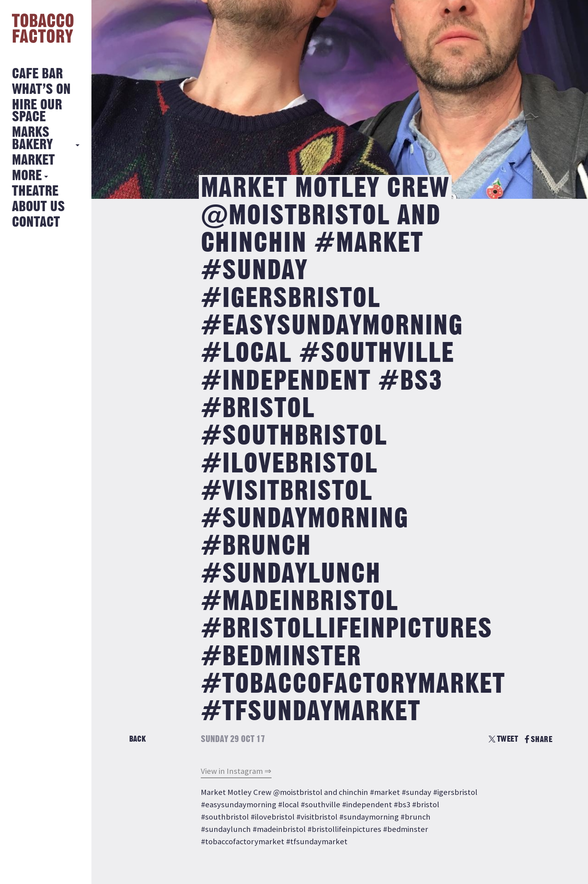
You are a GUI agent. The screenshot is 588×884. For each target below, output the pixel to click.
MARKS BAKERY (32, 139)
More (27, 176)
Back (138, 739)
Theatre (35, 191)
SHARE (539, 739)
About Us (38, 207)
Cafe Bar (37, 74)
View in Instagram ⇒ (236, 771)
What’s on (41, 90)
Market (33, 160)
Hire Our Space (37, 111)
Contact (36, 222)
